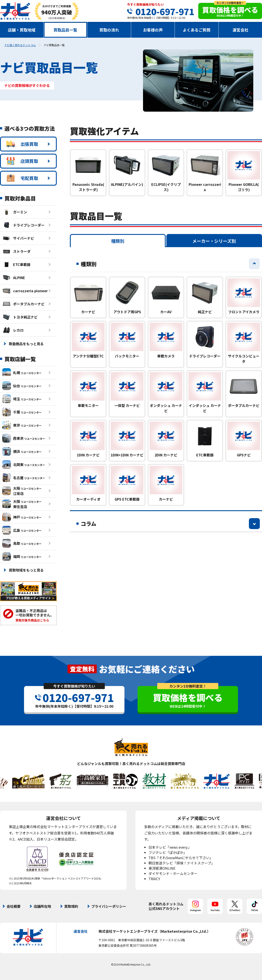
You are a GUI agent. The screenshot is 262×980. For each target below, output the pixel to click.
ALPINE (14, 278)
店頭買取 (22, 161)
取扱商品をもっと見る (26, 344)
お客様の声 (153, 30)
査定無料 (82, 669)
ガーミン (15, 212)
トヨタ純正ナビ (20, 317)
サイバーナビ (18, 238)
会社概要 (14, 906)
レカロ (13, 330)
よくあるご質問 (196, 30)
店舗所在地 (42, 906)
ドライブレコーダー (23, 225)
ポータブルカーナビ (23, 304)
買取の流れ (109, 30)
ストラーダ (16, 251)
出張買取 (22, 144)
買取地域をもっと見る (26, 570)
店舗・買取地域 (22, 30)
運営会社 (240, 30)
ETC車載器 (16, 264)
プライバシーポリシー (109, 906)
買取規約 (71, 906)
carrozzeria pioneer (25, 291)
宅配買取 (22, 178)
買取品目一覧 (65, 30)
